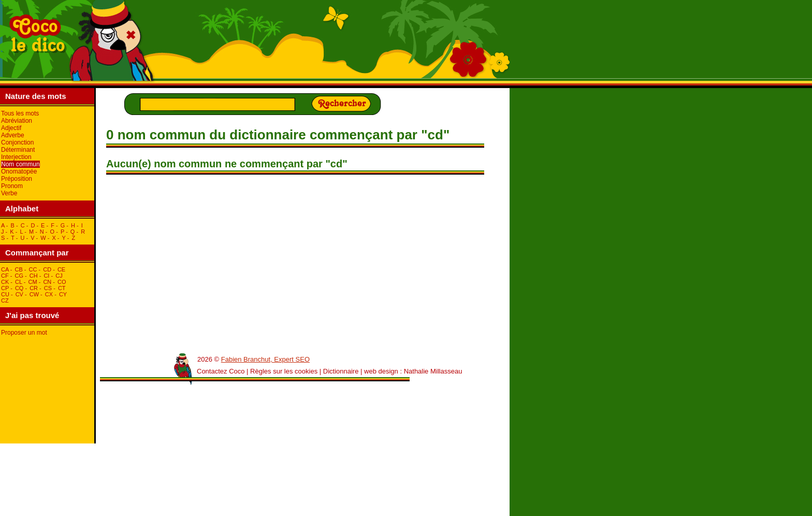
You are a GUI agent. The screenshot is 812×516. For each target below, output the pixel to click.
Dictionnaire (341, 371)
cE (61, 269)
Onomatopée (19, 171)
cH (34, 276)
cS (48, 288)
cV (19, 294)
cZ (5, 300)
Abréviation (17, 121)
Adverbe (13, 135)
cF (5, 276)
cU (5, 294)
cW (34, 294)
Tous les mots (20, 113)
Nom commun (20, 164)
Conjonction (17, 142)
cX (49, 294)
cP (5, 288)
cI (46, 276)
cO (62, 282)
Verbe (9, 193)
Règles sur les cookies (284, 371)
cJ (59, 276)
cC (33, 269)
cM (33, 282)
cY (63, 294)
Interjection (16, 157)
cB (18, 269)
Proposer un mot (24, 333)
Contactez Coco (221, 371)
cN (47, 282)
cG (19, 276)
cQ (19, 288)
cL (19, 282)
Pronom (12, 186)
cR (34, 288)
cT (62, 288)
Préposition (17, 179)
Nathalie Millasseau (433, 371)
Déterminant (18, 150)
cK (5, 282)
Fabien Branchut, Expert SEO (265, 359)
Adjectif (11, 128)
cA (5, 269)
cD (47, 269)
